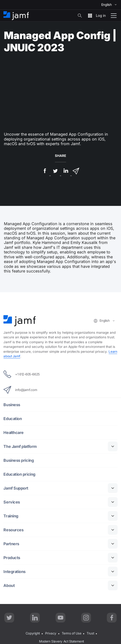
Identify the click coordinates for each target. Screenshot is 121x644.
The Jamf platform (20, 447)
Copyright (33, 633)
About (9, 586)
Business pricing (19, 460)
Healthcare (14, 433)
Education (13, 419)
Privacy (51, 633)
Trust (90, 633)
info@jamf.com (20, 390)
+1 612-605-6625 (21, 374)
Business (12, 405)
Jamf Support (16, 488)
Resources (13, 530)
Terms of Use (72, 633)
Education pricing (19, 474)
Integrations (15, 572)
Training (11, 516)
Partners (11, 544)
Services (12, 502)
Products (12, 558)
